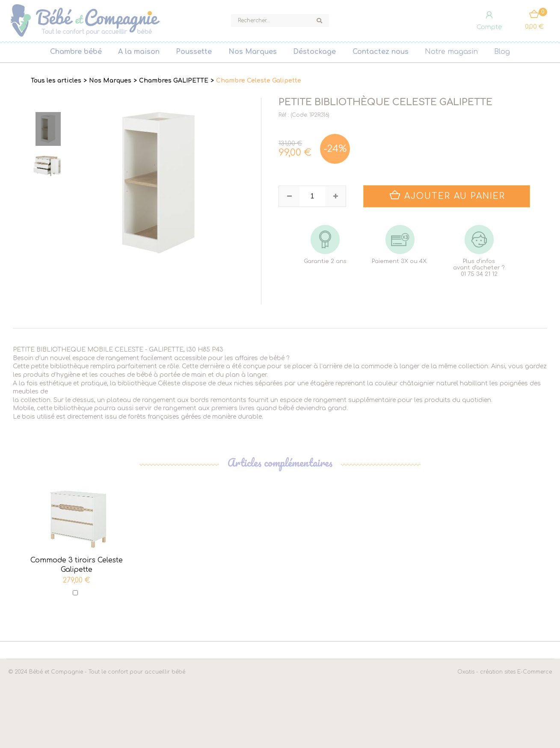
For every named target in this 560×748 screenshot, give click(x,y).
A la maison (139, 52)
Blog (502, 52)
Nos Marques (253, 52)
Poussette (194, 52)
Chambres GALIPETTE (174, 81)
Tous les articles (56, 81)
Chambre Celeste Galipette (259, 81)
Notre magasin (451, 52)
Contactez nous (381, 52)
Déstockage (314, 52)
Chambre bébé (76, 52)
